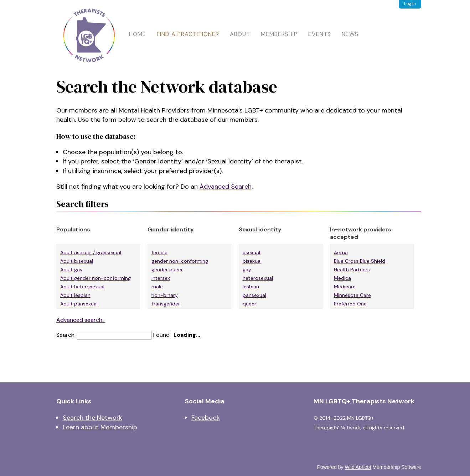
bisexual (252, 261)
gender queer (167, 270)
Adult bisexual (77, 261)
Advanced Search (226, 187)
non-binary (165, 295)
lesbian (251, 287)
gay (247, 270)
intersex (161, 278)
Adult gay (71, 270)
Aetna (341, 252)
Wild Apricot (358, 467)
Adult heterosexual (82, 287)
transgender (166, 304)
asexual (251, 252)
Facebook (206, 418)
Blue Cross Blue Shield (360, 261)
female (159, 252)
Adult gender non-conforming (95, 278)
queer (249, 304)
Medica (342, 278)
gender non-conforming (180, 261)
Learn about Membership (100, 427)
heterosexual (258, 278)
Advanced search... (81, 320)
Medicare (345, 287)
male (157, 287)
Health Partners (352, 270)
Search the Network (92, 418)
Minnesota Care (352, 295)
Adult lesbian (75, 295)
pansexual (254, 295)
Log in (410, 4)
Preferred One (350, 304)
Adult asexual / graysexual (91, 252)
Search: (66, 335)
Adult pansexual (79, 304)
